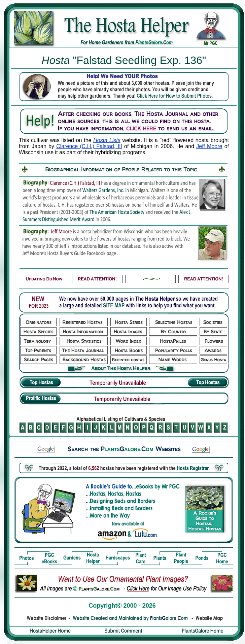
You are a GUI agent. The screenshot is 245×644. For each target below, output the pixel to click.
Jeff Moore (209, 146)
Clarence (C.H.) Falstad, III (89, 146)
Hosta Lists (107, 140)
